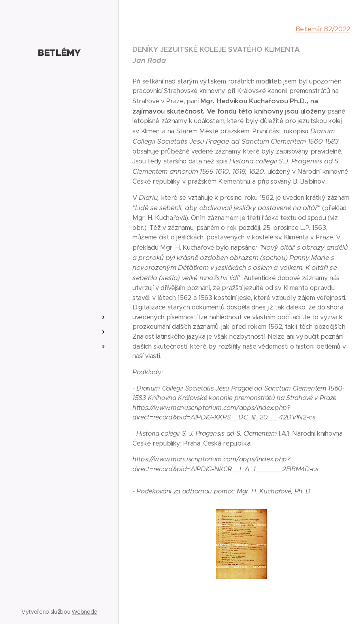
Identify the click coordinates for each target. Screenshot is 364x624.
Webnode (84, 612)
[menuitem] (59, 294)
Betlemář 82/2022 (323, 29)
